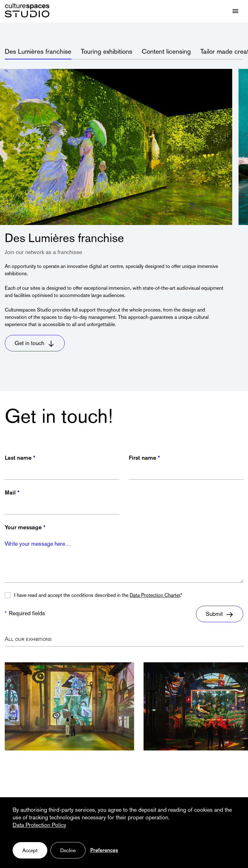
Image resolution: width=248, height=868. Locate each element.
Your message (23, 528)
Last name (18, 458)
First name (142, 458)
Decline (68, 851)
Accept (30, 851)
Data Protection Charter (155, 596)
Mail (10, 493)
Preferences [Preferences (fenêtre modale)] (104, 851)
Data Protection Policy (39, 826)
